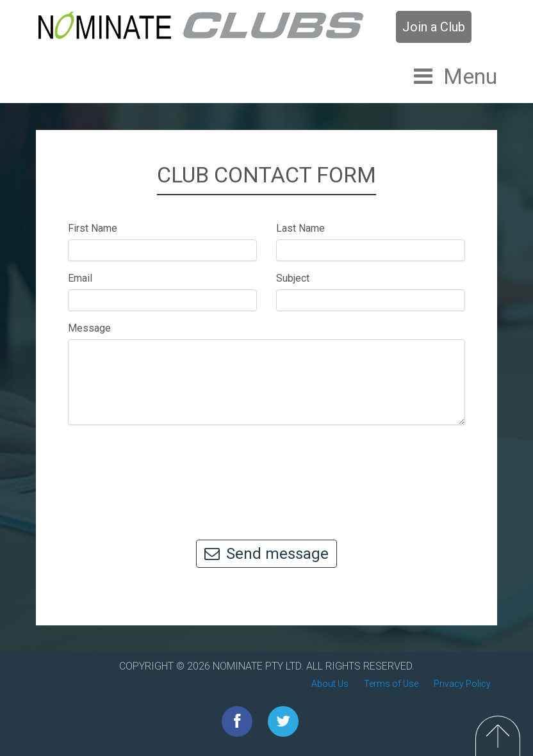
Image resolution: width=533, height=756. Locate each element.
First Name (93, 228)
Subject (293, 278)
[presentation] (266, 476)
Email (80, 278)
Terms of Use (391, 684)
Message (89, 328)
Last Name (300, 228)
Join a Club (434, 27)
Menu (470, 76)
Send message (266, 554)
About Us (330, 684)
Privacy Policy (462, 684)
